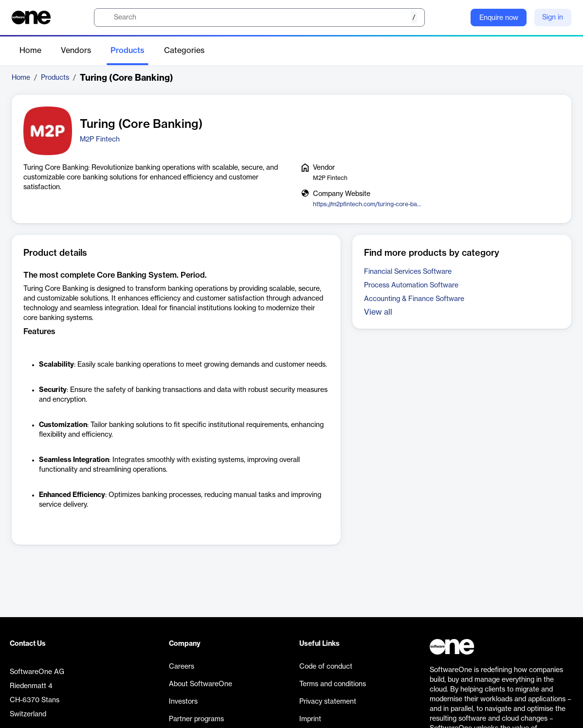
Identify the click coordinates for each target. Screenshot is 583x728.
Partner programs (196, 719)
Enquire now (499, 18)
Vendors (76, 51)
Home (30, 51)
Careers (182, 667)
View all (378, 312)
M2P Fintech (100, 140)
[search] (259, 18)
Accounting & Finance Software (414, 299)
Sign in (553, 18)
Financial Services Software (408, 272)
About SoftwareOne (200, 684)
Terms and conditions (333, 684)
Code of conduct (326, 667)
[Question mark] (457, 18)
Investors (183, 702)
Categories (184, 51)
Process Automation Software (411, 285)
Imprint (310, 719)
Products (128, 51)
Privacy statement (328, 702)
